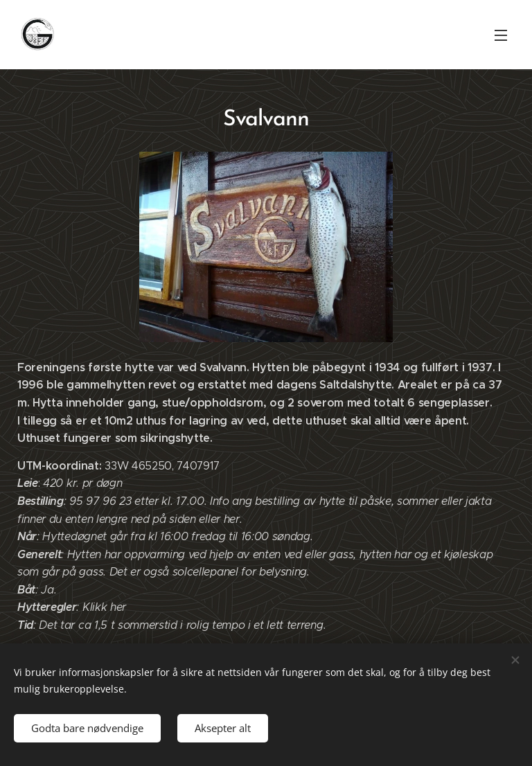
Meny (501, 35)
